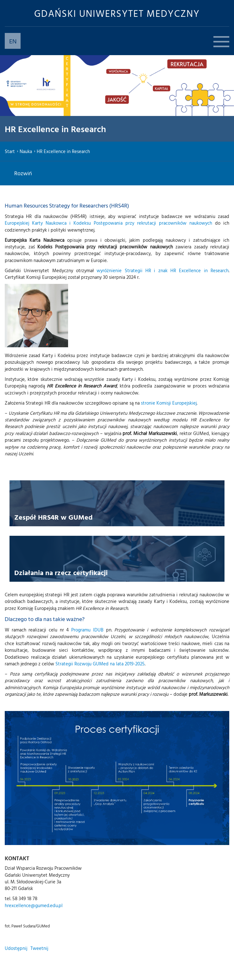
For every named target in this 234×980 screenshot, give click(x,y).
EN (13, 41)
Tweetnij (39, 948)
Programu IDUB (87, 630)
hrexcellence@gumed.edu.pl (34, 905)
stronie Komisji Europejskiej (169, 403)
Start (10, 151)
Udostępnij (16, 948)
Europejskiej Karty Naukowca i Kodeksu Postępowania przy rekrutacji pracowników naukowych (108, 223)
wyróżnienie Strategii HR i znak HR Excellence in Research (163, 270)
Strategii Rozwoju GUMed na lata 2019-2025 (100, 664)
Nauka (26, 151)
